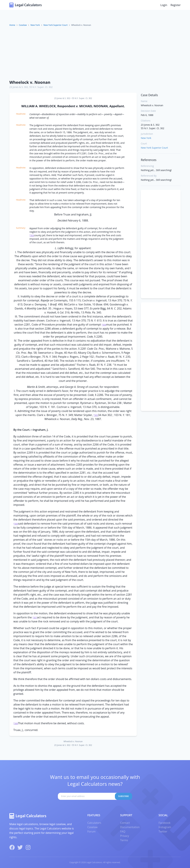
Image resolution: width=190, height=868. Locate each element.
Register (176, 5)
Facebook (164, 823)
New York (35, 25)
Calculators (94, 823)
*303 (32, 235)
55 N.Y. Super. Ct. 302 (41, 87)
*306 (16, 524)
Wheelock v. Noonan (30, 82)
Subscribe (124, 796)
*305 (96, 415)
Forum (91, 831)
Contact (125, 823)
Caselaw (23, 25)
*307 (35, 618)
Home (12, 25)
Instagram (165, 827)
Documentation (130, 827)
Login (164, 5)
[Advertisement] (95, 52)
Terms (124, 840)
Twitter (163, 831)
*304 (104, 325)
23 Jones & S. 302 (19, 87)
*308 (16, 724)
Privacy (125, 836)
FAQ (123, 831)
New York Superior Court (56, 25)
